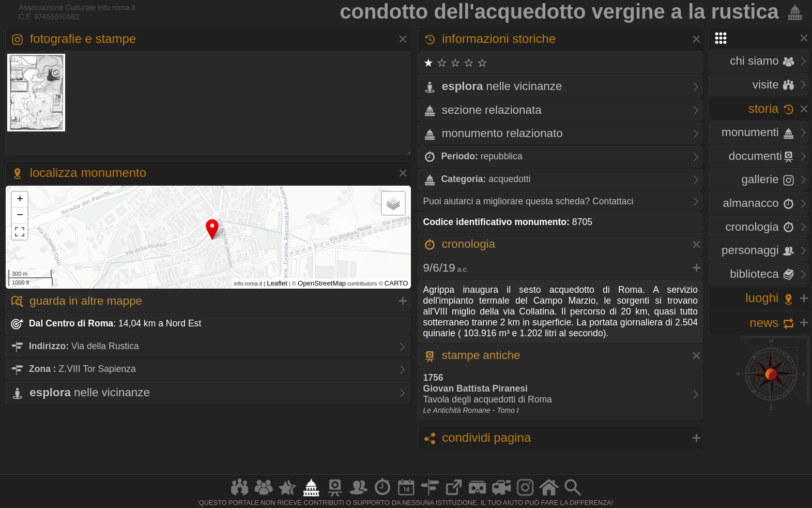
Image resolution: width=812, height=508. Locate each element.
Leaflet (277, 283)
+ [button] (20, 200)
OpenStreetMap (322, 283)
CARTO (396, 283)
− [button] (20, 216)
